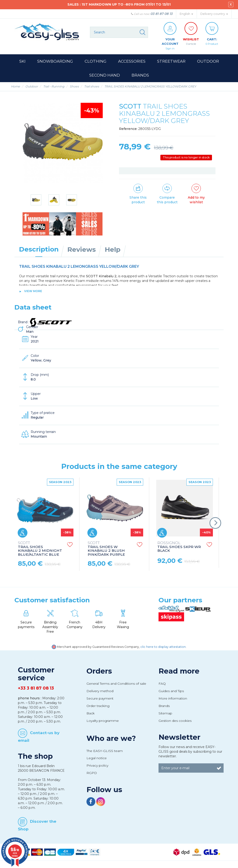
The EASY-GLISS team (105, 751)
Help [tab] (113, 249)
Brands (164, 706)
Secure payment (100, 698)
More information (173, 698)
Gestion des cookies (175, 721)
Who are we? (111, 738)
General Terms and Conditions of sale (116, 684)
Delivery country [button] (214, 14)
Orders (99, 671)
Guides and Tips (171, 691)
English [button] (186, 14)
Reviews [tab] (82, 249)
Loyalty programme (103, 721)
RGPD (92, 773)
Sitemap (165, 713)
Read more (179, 671)
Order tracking (98, 706)
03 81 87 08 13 (161, 14)
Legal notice (97, 758)
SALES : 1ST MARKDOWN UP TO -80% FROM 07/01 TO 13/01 (119, 4)
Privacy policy (97, 766)
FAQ (162, 684)
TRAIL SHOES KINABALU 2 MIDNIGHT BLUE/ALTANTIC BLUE (40, 549)
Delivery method (100, 691)
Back (91, 713)
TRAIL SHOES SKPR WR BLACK (179, 547)
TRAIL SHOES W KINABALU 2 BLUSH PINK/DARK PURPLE (106, 549)
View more (33, 291)
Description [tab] (39, 249)
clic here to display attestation (163, 647)
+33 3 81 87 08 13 (36, 688)
